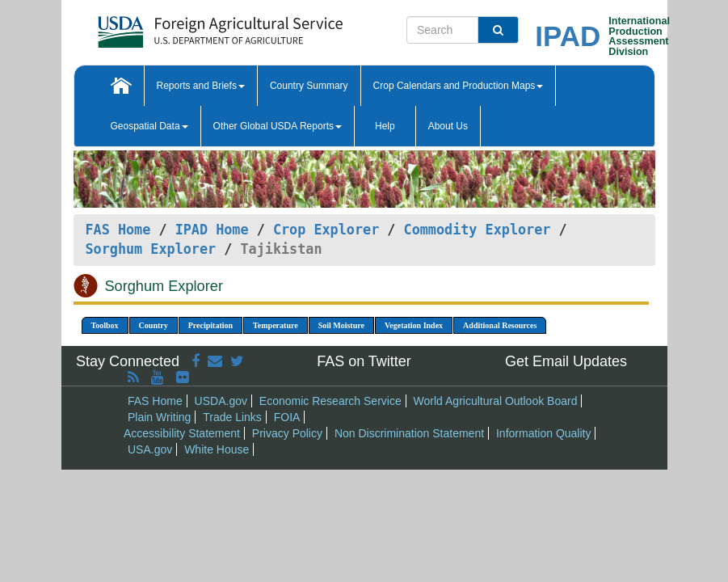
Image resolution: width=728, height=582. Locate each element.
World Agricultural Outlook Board (496, 401)
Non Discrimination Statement (409, 433)
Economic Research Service (330, 401)
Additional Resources (500, 325)
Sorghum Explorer (151, 249)
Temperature (276, 325)
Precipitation (210, 325)
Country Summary (309, 86)
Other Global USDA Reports (278, 126)
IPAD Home (212, 230)
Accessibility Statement (182, 433)
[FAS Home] (180, 26)
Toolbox (105, 325)
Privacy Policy (287, 433)
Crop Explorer (326, 230)
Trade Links (232, 417)
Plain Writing (159, 417)
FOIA (287, 417)
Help (385, 126)
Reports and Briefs (201, 86)
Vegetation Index (414, 325)
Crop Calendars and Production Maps (459, 86)
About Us (448, 126)
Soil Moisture (341, 325)
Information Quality (544, 433)
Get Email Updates (566, 361)
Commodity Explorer (478, 230)
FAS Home (118, 230)
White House (217, 449)
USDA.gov (221, 401)
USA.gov (150, 449)
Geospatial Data (149, 126)
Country (154, 325)
